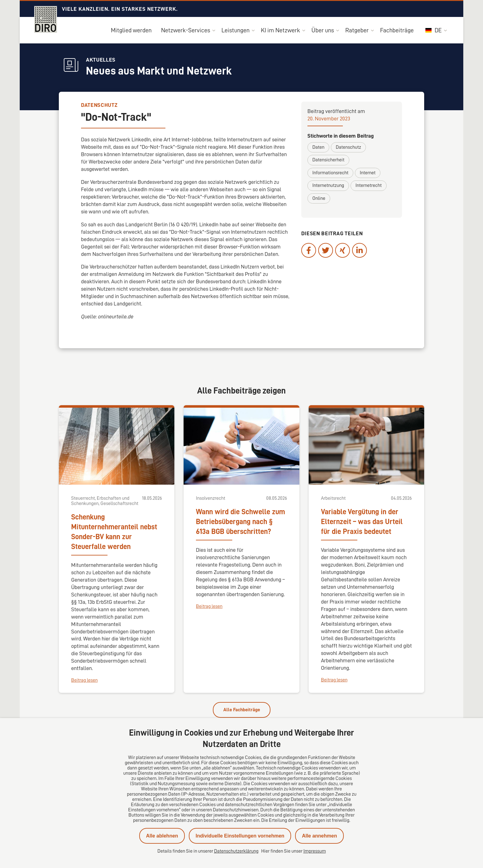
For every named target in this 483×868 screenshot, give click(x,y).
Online (319, 198)
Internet (368, 173)
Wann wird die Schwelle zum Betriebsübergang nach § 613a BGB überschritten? (240, 522)
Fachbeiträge (397, 30)
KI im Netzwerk (280, 30)
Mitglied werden (131, 30)
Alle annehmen (319, 836)
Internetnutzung (328, 185)
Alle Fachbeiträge (242, 710)
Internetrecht (369, 185)
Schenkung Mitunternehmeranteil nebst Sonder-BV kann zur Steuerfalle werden (114, 532)
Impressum (315, 851)
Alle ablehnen (162, 836)
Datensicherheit (328, 160)
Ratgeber (357, 30)
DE (434, 30)
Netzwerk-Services (186, 30)
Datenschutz (348, 147)
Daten (318, 147)
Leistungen (235, 30)
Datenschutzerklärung (236, 851)
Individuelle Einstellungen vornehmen (240, 836)
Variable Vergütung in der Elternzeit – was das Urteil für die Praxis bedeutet (362, 522)
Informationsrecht (330, 173)
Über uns (323, 30)
